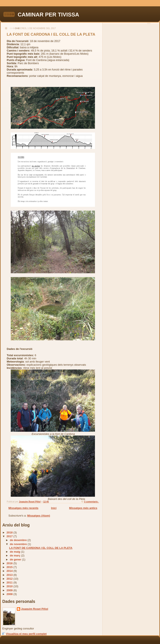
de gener (16, 559)
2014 (10, 571)
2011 (10, 582)
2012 (10, 579)
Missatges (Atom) (39, 516)
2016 (10, 563)
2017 (10, 536)
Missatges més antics (83, 508)
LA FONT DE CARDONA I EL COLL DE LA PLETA (51, 34)
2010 (10, 586)
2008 (10, 594)
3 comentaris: (92, 502)
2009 (10, 590)
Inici (54, 508)
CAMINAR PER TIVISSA (48, 15)
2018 (10, 532)
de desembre (19, 540)
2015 (10, 567)
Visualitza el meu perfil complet (26, 634)
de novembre (19, 544)
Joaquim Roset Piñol (35, 609)
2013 (10, 575)
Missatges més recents (23, 508)
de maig (15, 552)
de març (15, 555)
